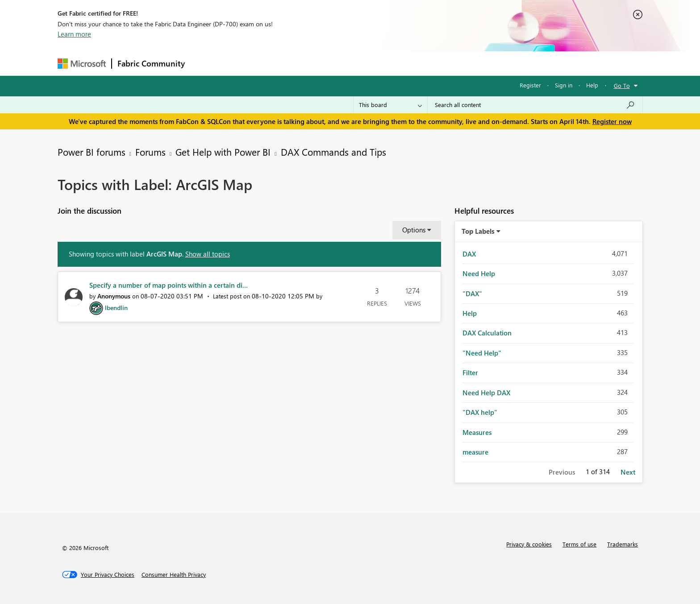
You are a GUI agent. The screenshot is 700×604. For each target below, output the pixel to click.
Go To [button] (622, 85)
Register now (612, 121)
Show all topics (208, 254)
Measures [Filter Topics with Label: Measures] (477, 432)
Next (628, 472)
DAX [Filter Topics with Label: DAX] (469, 254)
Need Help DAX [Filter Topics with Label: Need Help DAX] (486, 393)
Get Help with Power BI (223, 152)
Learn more (74, 34)
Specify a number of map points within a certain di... (169, 285)
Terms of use (579, 544)
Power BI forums (92, 152)
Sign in (564, 85)
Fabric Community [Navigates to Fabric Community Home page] (151, 63)
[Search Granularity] (390, 105)
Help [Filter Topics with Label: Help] (470, 313)
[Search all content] (535, 105)
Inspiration (244, 63)
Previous (562, 472)
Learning (395, 63)
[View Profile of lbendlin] (116, 308)
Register (530, 85)
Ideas (281, 63)
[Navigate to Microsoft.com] (82, 64)
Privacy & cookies (529, 544)
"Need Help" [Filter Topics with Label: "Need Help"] (482, 353)
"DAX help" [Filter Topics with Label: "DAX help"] (480, 412)
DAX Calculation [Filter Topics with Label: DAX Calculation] (487, 333)
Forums (205, 63)
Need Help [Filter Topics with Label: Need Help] (479, 273)
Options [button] (414, 230)
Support (433, 63)
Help (592, 85)
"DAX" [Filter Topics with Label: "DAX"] (472, 294)
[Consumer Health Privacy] (174, 575)
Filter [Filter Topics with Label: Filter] (470, 372)
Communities (321, 63)
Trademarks (623, 544)
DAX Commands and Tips (333, 152)
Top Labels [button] (478, 231)
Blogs (361, 63)
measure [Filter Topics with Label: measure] (475, 452)
